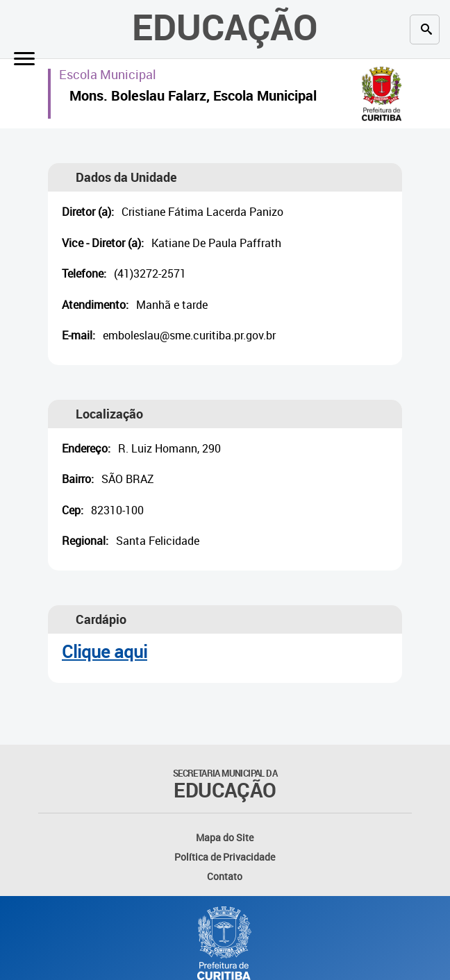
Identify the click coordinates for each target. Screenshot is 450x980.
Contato (225, 876)
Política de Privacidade (225, 857)
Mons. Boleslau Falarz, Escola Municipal (193, 98)
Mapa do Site (225, 837)
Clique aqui (105, 651)
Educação (225, 26)
